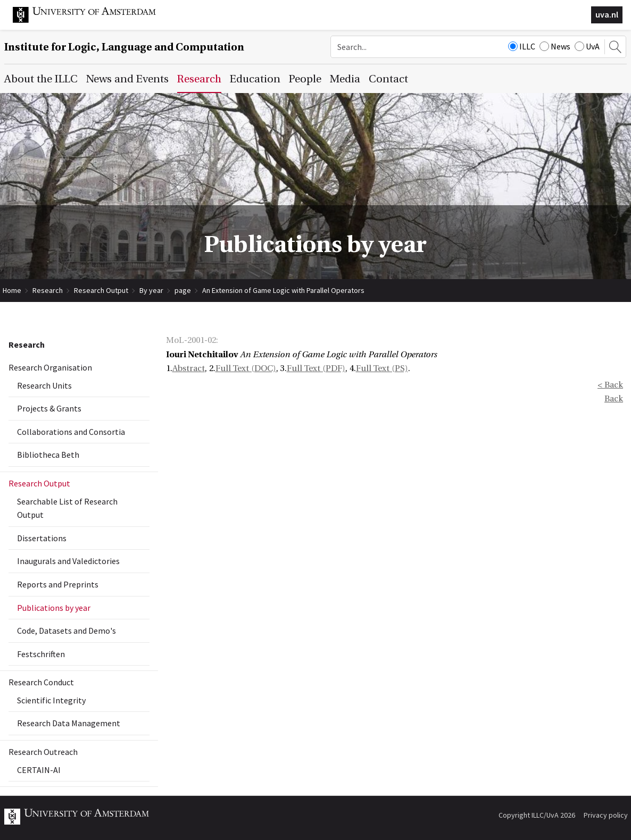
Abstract (189, 368)
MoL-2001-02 (191, 340)
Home (12, 290)
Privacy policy (606, 815)
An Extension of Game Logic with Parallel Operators (283, 290)
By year (151, 290)
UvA (587, 46)
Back (614, 399)
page (183, 290)
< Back (610, 385)
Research (48, 290)
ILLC (522, 46)
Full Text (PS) (382, 368)
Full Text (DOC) (246, 368)
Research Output (101, 290)
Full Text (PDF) (316, 368)
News (555, 46)
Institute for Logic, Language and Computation (124, 47)
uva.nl (607, 14)
